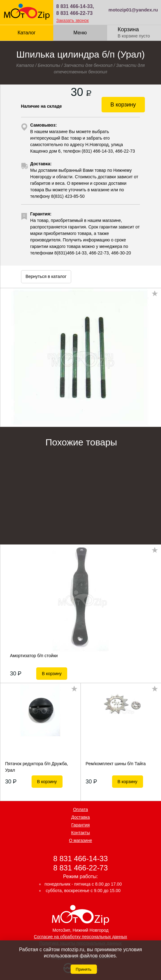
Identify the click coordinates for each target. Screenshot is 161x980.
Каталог (27, 33)
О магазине (80, 840)
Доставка (80, 817)
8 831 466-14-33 (80, 859)
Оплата (80, 809)
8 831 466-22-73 (74, 13)
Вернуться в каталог (46, 276)
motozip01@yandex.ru (133, 10)
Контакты (80, 833)
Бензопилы (49, 65)
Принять (84, 969)
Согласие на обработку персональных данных (80, 937)
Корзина (128, 29)
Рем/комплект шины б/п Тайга (116, 764)
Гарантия (80, 825)
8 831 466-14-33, (75, 6)
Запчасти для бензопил (88, 65)
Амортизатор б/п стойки (34, 656)
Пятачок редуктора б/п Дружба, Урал (37, 767)
